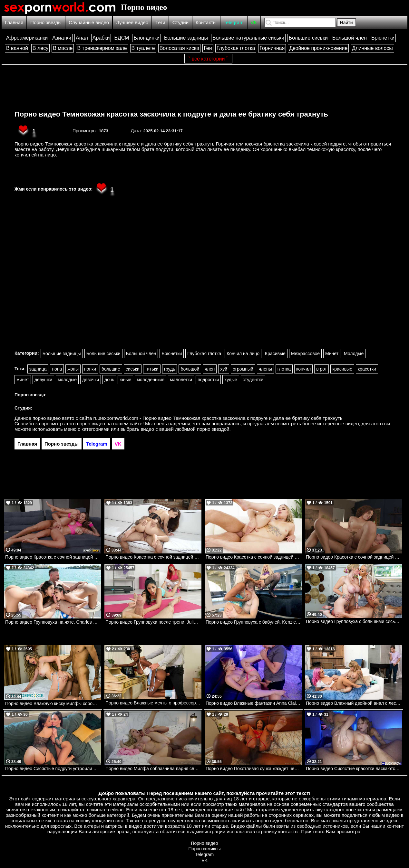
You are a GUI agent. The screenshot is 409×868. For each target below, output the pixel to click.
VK (254, 22)
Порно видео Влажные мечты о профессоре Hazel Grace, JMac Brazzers (153, 703)
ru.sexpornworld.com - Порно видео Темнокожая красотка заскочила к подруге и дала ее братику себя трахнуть (218, 418)
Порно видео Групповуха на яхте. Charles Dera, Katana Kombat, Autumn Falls (53, 622)
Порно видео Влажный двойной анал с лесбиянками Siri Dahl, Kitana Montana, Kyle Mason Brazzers (354, 703)
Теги (160, 22)
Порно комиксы (205, 849)
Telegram (234, 22)
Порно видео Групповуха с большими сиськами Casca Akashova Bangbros (354, 621)
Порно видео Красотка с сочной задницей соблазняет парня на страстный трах (354, 557)
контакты (288, 831)
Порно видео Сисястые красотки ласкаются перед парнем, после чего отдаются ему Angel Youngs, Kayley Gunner (354, 769)
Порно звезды (46, 22)
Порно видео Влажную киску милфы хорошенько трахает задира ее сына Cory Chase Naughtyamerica (53, 703)
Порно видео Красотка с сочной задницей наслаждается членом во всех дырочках (153, 557)
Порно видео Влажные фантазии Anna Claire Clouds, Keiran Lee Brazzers (254, 703)
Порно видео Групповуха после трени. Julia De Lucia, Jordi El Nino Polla (153, 622)
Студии (180, 22)
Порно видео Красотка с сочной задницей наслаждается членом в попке (53, 557)
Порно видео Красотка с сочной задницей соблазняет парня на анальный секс (254, 557)
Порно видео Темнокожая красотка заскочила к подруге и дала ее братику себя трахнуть (171, 114)
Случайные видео (89, 22)
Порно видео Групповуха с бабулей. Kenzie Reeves (254, 622)
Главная (14, 22)
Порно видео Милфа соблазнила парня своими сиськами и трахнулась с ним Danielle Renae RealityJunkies (153, 769)
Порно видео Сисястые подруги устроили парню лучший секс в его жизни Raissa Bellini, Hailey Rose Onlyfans (53, 769)
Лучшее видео (132, 22)
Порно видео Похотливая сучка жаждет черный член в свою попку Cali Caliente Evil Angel (254, 769)
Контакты (206, 22)
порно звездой (213, 429)
